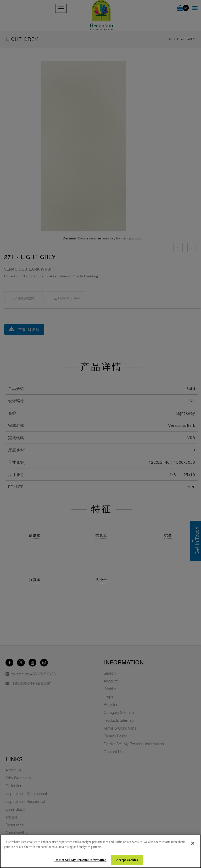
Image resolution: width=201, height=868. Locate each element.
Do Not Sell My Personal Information (80, 860)
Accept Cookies (127, 860)
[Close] (193, 843)
